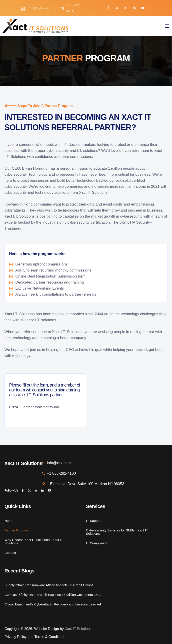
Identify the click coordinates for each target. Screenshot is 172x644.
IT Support (94, 521)
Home (9, 521)
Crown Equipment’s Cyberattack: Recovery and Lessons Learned (53, 604)
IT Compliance (97, 543)
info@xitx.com (39, 8)
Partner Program (17, 530)
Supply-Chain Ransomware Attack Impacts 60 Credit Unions (49, 585)
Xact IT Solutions (78, 629)
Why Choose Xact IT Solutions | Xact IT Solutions (34, 541)
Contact (10, 553)
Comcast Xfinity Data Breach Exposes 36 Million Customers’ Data (53, 595)
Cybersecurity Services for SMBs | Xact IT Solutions (117, 532)
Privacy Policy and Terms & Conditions (35, 637)
